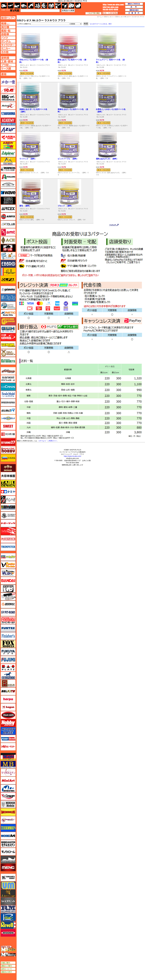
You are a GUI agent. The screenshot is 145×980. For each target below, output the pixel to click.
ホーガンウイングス (8, 707)
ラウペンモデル (8, 909)
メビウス (8, 812)
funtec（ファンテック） (8, 628)
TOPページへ (8, 18)
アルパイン (8, 153)
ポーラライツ (8, 715)
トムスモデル (8, 531)
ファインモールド (8, 620)
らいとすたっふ (8, 901)
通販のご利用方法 (134, 4)
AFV (8, 23)
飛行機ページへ (8, 27)
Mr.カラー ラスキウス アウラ (40, 65)
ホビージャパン (8, 723)
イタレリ (8, 177)
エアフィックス (8, 216)
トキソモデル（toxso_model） (8, 515)
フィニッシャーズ (8, 636)
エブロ (8, 264)
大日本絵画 (8, 476)
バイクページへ (8, 38)
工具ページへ (8, 61)
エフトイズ (8, 256)
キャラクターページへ (8, 45)
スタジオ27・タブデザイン (8, 442)
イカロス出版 (8, 169)
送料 (134, 7)
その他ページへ (8, 52)
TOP (10, 10)
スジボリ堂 (8, 434)
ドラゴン (8, 539)
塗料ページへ (8, 58)
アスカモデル (8, 137)
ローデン (8, 933)
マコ (8, 757)
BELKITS (8, 691)
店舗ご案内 (8, 963)
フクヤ (8, 652)
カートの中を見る (110, 13)
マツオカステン (8, 773)
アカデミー (8, 122)
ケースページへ (8, 68)
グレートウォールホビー (8, 329)
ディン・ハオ (8, 500)
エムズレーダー (8, 949)
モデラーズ (8, 828)
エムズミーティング (8, 954)
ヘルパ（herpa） (8, 699)
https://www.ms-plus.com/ (72, 456)
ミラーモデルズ (8, 804)
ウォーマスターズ (8, 201)
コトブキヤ (8, 361)
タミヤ (8, 492)
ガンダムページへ (8, 41)
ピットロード (8, 612)
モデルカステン (8, 844)
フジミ (8, 660)
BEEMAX (8, 604)
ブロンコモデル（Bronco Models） (8, 676)
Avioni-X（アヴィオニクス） (8, 106)
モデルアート (8, 836)
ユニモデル (8, 877)
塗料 (51, 6)
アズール (8, 129)
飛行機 (11, 6)
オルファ (8, 280)
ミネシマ (8, 788)
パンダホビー (8, 589)
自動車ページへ (8, 34)
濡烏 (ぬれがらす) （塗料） (107, 159)
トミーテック (8, 523)
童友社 (8, 507)
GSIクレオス (24, 65)
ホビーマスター (8, 747)
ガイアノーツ (8, 290)
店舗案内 (134, 13)
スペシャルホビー (8, 450)
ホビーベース (8, 731)
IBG (8, 98)
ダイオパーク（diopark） (8, 468)
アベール (8, 145)
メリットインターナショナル (8, 820)
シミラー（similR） (8, 410)
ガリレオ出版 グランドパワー (8, 321)
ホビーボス (8, 739)
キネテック (8, 313)
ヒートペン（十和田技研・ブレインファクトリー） (8, 596)
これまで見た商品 (93, 13)
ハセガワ (8, 557)
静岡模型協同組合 (8, 403)
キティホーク (8, 306)
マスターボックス (8, 765)
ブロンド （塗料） (65, 206)
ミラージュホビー (8, 796)
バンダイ (8, 581)
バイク (31, 6)
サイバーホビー (8, 371)
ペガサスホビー (8, 683)
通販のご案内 (8, 966)
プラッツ (8, 668)
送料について (8, 969)
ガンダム (44, 6)
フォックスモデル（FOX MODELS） (8, 644)
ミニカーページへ (8, 48)
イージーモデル (8, 161)
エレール (8, 272)
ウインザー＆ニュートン (8, 185)
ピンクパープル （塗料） (68, 159)
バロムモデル (8, 573)
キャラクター (38, 6)
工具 (58, 6)
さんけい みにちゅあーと (8, 379)
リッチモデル (8, 917)
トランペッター (8, 547)
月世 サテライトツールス (8, 337)
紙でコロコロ (8, 298)
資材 (65, 6)
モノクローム (8, 852)
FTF (8, 248)
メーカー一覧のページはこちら (8, 82)
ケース (71, 6)
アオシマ (8, 114)
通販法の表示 (8, 972)
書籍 (78, 6)
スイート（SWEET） (8, 426)
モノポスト (8, 860)
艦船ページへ (8, 31)
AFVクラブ (8, 224)
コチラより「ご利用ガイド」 (48, 441)
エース (8, 240)
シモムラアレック (8, 418)
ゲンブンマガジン (8, 345)
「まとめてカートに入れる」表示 (100, 24)
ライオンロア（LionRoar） (8, 893)
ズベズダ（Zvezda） (8, 458)
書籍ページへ (8, 74)
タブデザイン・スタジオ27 (8, 484)
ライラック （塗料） (28, 159)
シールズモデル (8, 395)
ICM (8, 90)
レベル (8, 925)
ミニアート (8, 780)
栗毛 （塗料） (25, 206)
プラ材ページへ (8, 65)
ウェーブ (8, 193)
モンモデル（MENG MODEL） (8, 867)
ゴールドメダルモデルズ (8, 353)
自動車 (24, 6)
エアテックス (8, 208)
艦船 (17, 6)
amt (8, 232)
